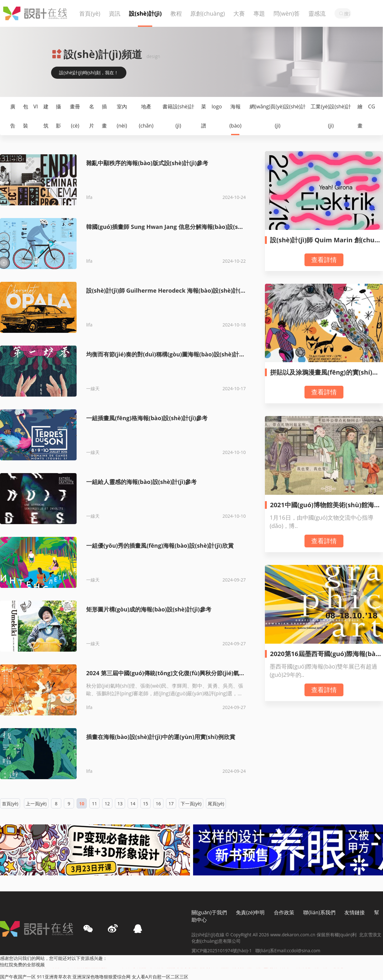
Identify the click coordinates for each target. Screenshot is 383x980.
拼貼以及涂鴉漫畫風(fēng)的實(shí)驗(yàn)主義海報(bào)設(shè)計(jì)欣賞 (324, 376)
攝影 (58, 116)
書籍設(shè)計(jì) (178, 116)
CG (372, 106)
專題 (259, 13)
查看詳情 (324, 260)
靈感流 (317, 13)
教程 (176, 13)
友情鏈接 (355, 912)
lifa (89, 197)
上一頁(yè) (36, 804)
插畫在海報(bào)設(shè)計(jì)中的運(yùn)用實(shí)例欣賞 (161, 737)
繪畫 (360, 116)
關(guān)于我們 (209, 912)
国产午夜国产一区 (18, 977)
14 (133, 804)
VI (36, 106)
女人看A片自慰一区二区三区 (160, 977)
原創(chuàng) (207, 13)
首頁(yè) (90, 13)
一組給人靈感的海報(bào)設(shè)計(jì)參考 (141, 482)
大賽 (239, 13)
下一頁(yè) (191, 804)
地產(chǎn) (146, 116)
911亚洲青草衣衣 (54, 977)
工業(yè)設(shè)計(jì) (331, 116)
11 (94, 804)
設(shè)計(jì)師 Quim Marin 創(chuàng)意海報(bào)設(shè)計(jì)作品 (326, 244)
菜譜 (204, 116)
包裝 (26, 116)
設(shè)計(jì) (145, 13)
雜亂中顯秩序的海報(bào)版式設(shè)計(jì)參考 (147, 163)
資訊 (115, 13)
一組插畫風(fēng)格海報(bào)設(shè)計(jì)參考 (147, 418)
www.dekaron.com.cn (293, 935)
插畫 (104, 116)
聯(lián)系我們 (319, 912)
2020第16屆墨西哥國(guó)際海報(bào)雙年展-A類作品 (326, 658)
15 (146, 804)
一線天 (93, 388)
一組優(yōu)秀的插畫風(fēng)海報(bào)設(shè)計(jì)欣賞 (160, 545)
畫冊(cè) (75, 116)
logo (217, 106)
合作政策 (284, 912)
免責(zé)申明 (250, 912)
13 (120, 804)
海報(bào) (236, 116)
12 (107, 804)
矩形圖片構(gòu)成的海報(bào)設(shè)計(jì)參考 (149, 609)
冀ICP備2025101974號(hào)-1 (223, 951)
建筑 (46, 116)
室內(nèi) (122, 116)
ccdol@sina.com (304, 951)
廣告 (13, 116)
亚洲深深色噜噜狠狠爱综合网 (101, 977)
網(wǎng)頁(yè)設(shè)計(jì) (278, 116)
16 (158, 804)
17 (171, 804)
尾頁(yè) (216, 804)
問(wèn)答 (287, 13)
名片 (92, 116)
